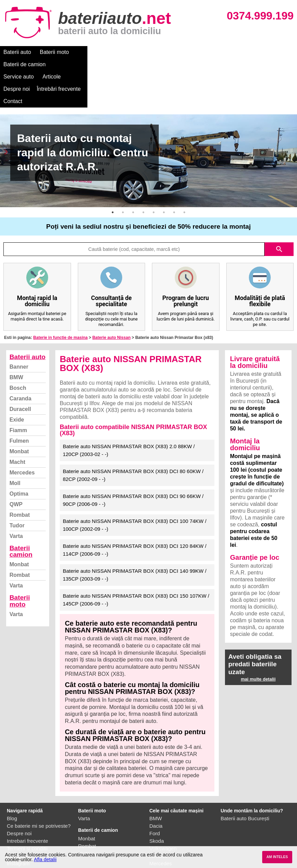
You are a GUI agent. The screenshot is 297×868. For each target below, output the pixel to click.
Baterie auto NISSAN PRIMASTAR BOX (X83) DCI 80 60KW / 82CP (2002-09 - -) (133, 438)
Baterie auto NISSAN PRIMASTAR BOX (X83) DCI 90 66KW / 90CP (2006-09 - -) (133, 463)
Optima (19, 457)
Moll (15, 446)
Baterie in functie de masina (60, 301)
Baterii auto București (245, 781)
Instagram (18, 827)
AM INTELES (277, 857)
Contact (13, 64)
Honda (157, 842)
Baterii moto (54, 52)
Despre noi (208, 52)
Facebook (18, 819)
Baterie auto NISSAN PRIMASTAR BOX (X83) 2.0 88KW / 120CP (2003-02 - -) (129, 413)
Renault (158, 819)
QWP (16, 467)
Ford (155, 796)
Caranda (20, 362)
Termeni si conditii (27, 812)
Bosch (18, 351)
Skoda (157, 804)
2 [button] (123, 175)
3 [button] (133, 175)
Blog (12, 781)
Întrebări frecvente (250, 52)
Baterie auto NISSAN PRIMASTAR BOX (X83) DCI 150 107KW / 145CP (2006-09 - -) (136, 563)
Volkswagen (163, 812)
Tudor (17, 489)
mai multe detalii (258, 642)
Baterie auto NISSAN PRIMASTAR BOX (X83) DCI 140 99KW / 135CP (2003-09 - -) (135, 538)
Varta (16, 499)
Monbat (19, 415)
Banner (19, 330)
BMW (16, 340)
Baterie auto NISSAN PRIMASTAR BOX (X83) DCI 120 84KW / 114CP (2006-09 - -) (135, 513)
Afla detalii (45, 859)
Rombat (20, 478)
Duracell (20, 372)
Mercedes (22, 436)
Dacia (156, 789)
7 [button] (174, 175)
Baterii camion (21, 514)
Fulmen (19, 404)
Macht (17, 425)
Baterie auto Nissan (111, 301)
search (279, 212)
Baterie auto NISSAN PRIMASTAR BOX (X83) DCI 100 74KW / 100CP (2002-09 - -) (135, 488)
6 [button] (164, 175)
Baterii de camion (99, 52)
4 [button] (143, 175)
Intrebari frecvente (27, 804)
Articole (177, 52)
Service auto (144, 52)
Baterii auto (17, 52)
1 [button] (113, 175)
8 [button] (184, 175)
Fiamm (18, 393)
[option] (148, 124)
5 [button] (154, 175)
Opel (155, 834)
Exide (17, 383)
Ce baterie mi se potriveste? (39, 789)
